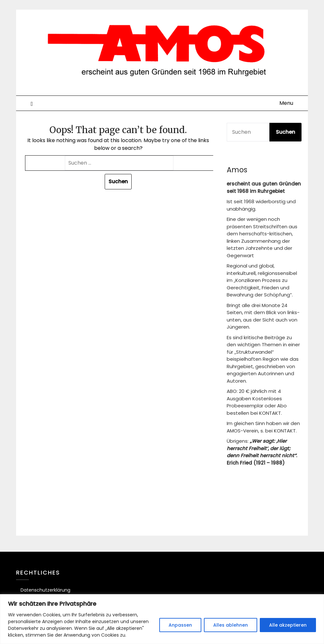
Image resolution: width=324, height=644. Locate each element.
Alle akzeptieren (288, 625)
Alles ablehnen (231, 625)
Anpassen (180, 625)
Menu (286, 103)
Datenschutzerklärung (45, 590)
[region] (162, 619)
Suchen (285, 132)
